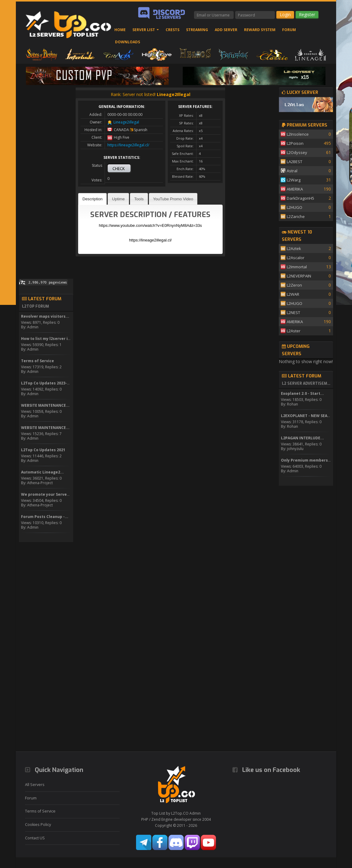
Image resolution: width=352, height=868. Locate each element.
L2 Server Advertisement (307, 384)
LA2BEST (295, 162)
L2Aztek (294, 248)
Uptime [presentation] (118, 199)
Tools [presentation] (139, 199)
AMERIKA (295, 189)
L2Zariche (296, 216)
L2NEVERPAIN (299, 276)
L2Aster (294, 331)
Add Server (226, 30)
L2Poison (295, 143)
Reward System (260, 30)
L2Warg (294, 180)
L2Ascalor (296, 258)
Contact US (35, 838)
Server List (144, 30)
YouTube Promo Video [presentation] (173, 199)
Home (120, 30)
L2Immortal (297, 267)
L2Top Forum (36, 306)
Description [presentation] (92, 199)
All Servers (35, 785)
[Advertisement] (46, 179)
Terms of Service (40, 811)
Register (307, 14)
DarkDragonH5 (300, 198)
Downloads (128, 42)
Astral (292, 171)
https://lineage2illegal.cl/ (128, 145)
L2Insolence (298, 134)
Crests (172, 30)
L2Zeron (294, 285)
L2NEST (293, 313)
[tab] (92, 199)
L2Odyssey (297, 152)
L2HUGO (295, 207)
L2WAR (293, 294)
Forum (289, 30)
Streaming (197, 30)
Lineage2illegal (126, 122)
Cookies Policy (38, 825)
